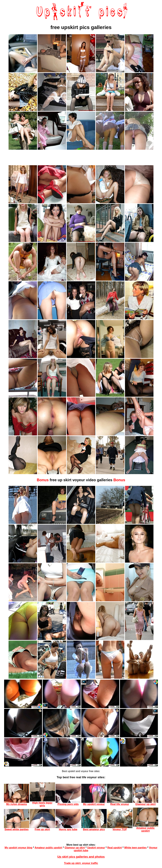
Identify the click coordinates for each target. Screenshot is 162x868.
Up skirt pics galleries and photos (81, 857)
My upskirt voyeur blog (18, 848)
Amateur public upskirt (48, 848)
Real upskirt (115, 848)
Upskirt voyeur (96, 848)
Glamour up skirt (75, 848)
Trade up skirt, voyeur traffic (81, 863)
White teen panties (135, 848)
